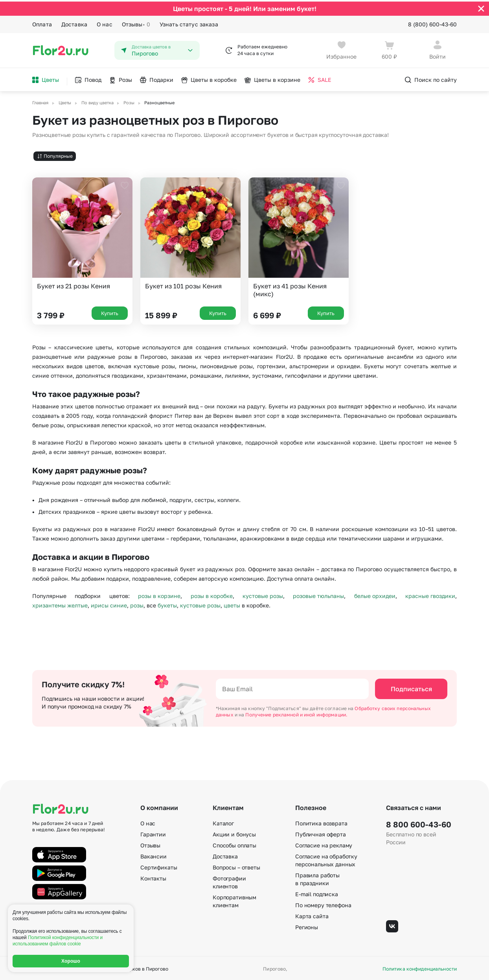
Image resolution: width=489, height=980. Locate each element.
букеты (167, 604)
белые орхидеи (375, 594)
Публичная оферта (321, 833)
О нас (105, 23)
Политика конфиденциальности (420, 967)
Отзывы (136, 23)
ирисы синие (109, 604)
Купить (110, 312)
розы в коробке (212, 594)
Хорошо (71, 961)
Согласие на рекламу (324, 844)
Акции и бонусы (234, 833)
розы (137, 604)
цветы (232, 604)
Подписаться (411, 687)
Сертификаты (159, 866)
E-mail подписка (317, 892)
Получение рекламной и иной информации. (296, 713)
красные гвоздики (430, 594)
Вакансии (154, 855)
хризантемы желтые (60, 604)
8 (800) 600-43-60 (432, 23)
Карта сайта (312, 914)
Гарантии (153, 833)
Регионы (307, 926)
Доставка (74, 23)
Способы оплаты (234, 844)
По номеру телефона (323, 903)
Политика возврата (321, 822)
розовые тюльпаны (318, 594)
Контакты (153, 877)
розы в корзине (159, 594)
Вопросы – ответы (236, 866)
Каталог (223, 822)
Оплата (42, 23)
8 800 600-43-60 (419, 823)
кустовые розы (263, 594)
